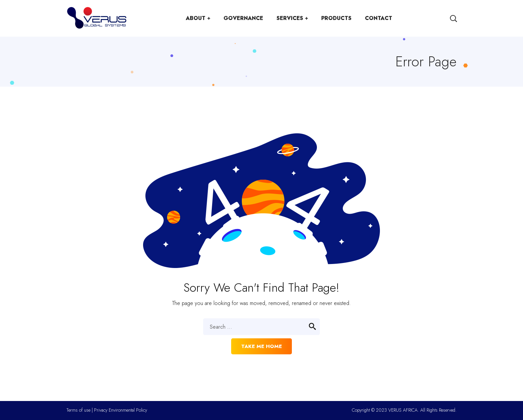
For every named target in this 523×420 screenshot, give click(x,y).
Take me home (261, 346)
